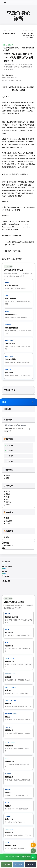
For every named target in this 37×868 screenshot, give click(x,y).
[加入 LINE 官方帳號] (33, 857)
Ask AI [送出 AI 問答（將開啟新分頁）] (7, 431)
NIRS (3, 548)
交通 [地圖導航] (30, 864)
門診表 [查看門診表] (18, 864)
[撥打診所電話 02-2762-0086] (33, 851)
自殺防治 (26, 64)
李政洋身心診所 (18, 15)
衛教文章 (10, 45)
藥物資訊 (11, 69)
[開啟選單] (5, 3)
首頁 (4, 45)
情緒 (29, 67)
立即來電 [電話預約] (7, 864)
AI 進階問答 (8, 428)
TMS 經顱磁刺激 (7, 545)
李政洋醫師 (9, 67)
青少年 (15, 67)
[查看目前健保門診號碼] (33, 845)
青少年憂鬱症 (22, 67)
